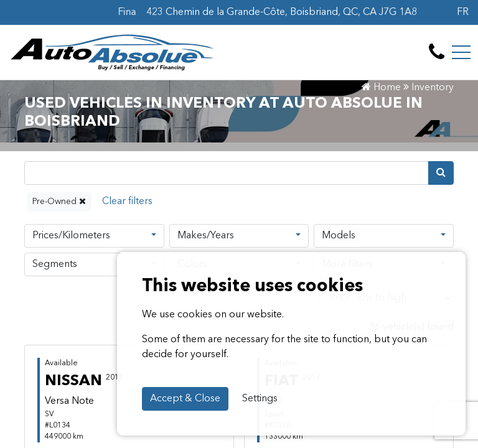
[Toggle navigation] (461, 52)
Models (339, 236)
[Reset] (127, 202)
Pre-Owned (59, 201)
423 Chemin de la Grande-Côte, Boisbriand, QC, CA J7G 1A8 (282, 12)
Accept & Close (185, 399)
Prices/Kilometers (71, 236)
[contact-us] (437, 52)
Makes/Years (206, 236)
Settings (260, 399)
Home (381, 88)
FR (463, 12)
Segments (55, 264)
